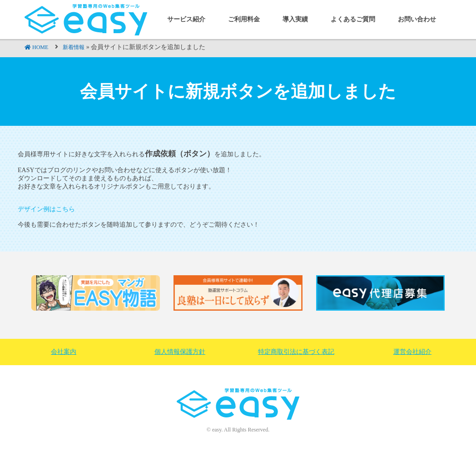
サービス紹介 (186, 19)
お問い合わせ (417, 19)
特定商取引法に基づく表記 (296, 352)
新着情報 (74, 47)
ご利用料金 (244, 19)
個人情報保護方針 (180, 352)
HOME (40, 47)
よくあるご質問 (353, 19)
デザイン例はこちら (46, 209)
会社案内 (64, 352)
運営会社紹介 (412, 352)
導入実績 (295, 19)
